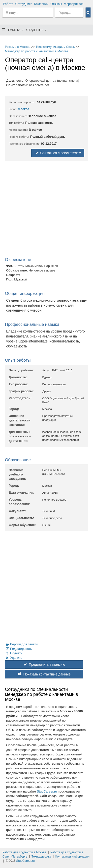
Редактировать (18, 649)
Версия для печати (21, 644)
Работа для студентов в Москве (24, 852)
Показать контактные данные (44, 674)
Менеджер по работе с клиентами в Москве (37, 51)
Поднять (14, 653)
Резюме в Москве (18, 47)
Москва (24, 109)
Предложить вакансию (44, 665)
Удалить (14, 658)
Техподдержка (41, 857)
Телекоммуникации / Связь (55, 47)
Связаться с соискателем (58, 153)
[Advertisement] (46, 210)
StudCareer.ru (47, 791)
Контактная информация (72, 857)
